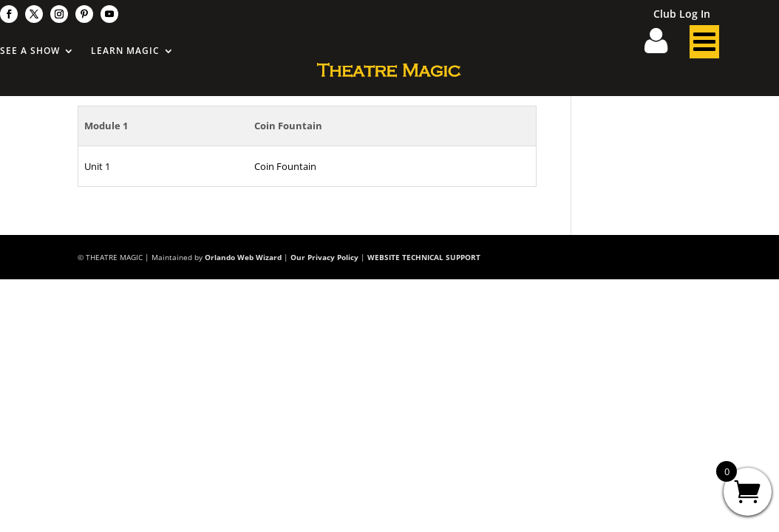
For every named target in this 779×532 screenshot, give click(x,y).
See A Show (30, 51)
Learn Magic (125, 51)
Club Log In (682, 15)
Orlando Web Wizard (243, 257)
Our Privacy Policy (324, 257)
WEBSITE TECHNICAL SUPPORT (424, 257)
